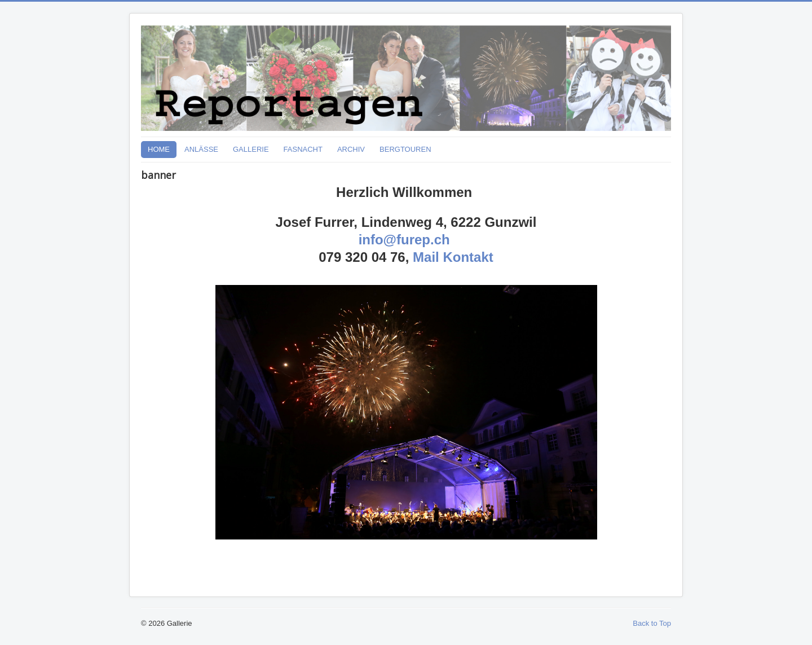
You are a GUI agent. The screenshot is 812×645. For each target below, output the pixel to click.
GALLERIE (251, 149)
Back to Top (652, 623)
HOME (159, 149)
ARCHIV (351, 149)
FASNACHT (303, 149)
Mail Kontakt (453, 257)
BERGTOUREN (405, 149)
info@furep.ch (404, 240)
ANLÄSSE (201, 149)
